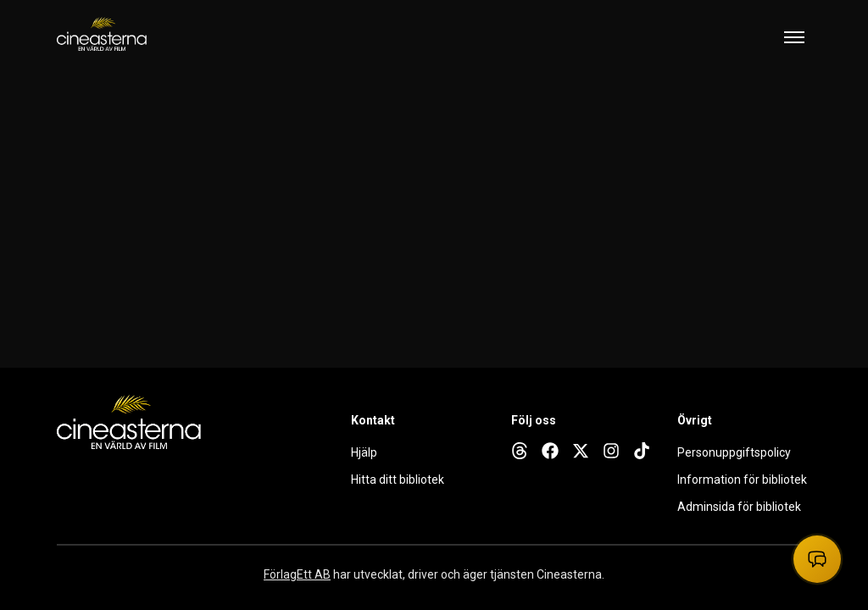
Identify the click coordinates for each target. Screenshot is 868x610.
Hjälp (364, 452)
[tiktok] (642, 451)
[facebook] (550, 451)
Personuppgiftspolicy (734, 452)
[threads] (520, 451)
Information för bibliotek (742, 480)
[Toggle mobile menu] (794, 37)
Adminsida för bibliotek (739, 507)
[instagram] (611, 451)
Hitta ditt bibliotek (398, 480)
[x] (581, 451)
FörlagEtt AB (297, 574)
